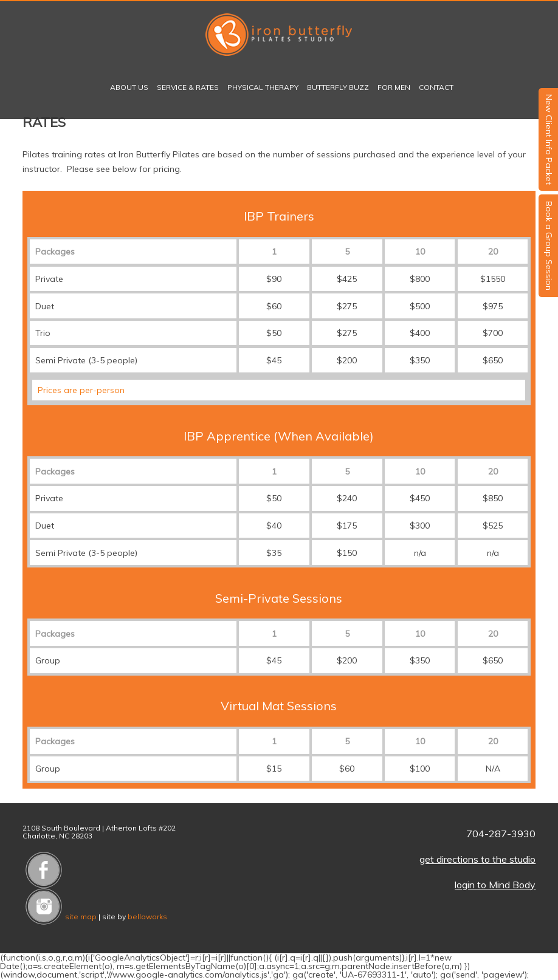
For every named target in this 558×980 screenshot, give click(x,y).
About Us (129, 87)
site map (81, 917)
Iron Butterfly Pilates (279, 35)
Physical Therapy (263, 87)
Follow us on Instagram (44, 906)
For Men (394, 87)
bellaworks (147, 917)
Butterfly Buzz (338, 87)
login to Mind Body (495, 885)
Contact (436, 87)
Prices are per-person (81, 390)
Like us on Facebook (44, 870)
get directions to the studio (477, 859)
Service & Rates (188, 87)
